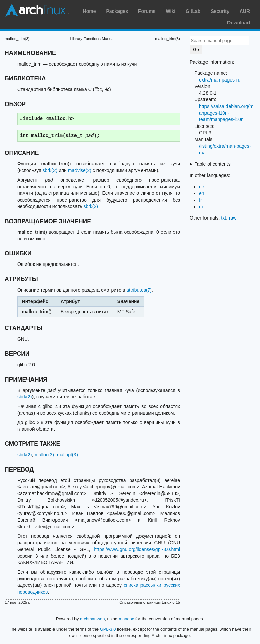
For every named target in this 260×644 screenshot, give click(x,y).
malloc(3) (44, 455)
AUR (245, 11)
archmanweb (92, 619)
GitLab (193, 11)
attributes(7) (139, 290)
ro (201, 207)
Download (239, 23)
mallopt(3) (67, 455)
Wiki (170, 11)
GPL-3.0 (108, 629)
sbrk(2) (50, 170)
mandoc (127, 619)
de (202, 187)
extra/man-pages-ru (220, 80)
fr (201, 200)
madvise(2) (80, 170)
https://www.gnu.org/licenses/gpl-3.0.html (137, 549)
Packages (117, 11)
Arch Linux (37, 10)
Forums (147, 11)
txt (224, 218)
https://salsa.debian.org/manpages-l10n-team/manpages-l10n (226, 113)
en (202, 193)
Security (220, 11)
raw (233, 218)
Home (90, 11)
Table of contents (213, 164)
